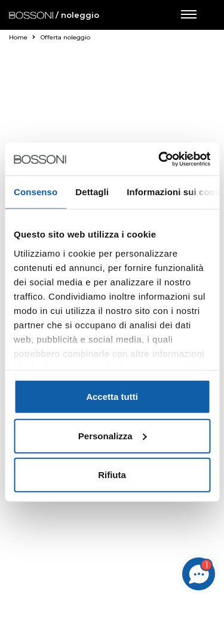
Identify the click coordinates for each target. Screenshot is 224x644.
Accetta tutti (112, 397)
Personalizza (113, 435)
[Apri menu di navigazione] (188, 15)
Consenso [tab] (36, 192)
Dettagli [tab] (92, 192)
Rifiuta (112, 475)
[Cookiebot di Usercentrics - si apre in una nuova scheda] (159, 159)
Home (22, 37)
